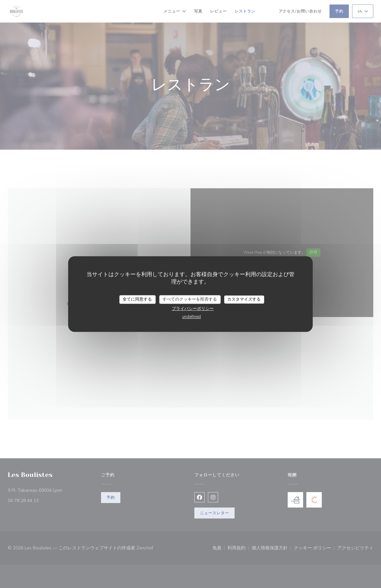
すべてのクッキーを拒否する (190, 299)
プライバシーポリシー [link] (193, 309)
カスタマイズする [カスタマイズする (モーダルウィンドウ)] (244, 299)
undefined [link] (191, 317)
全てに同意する (137, 299)
